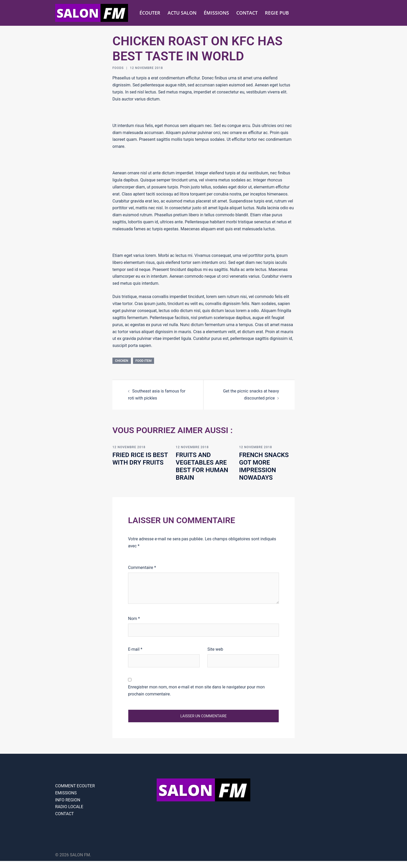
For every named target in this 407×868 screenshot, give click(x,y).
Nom (134, 619)
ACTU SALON (182, 13)
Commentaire (142, 568)
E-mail (135, 649)
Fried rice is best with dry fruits (140, 459)
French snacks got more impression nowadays (264, 466)
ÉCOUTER (150, 13)
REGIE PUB (277, 13)
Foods (118, 68)
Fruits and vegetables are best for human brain (202, 466)
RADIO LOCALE (69, 807)
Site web (215, 649)
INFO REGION (68, 800)
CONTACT (247, 13)
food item (144, 361)
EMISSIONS (66, 793)
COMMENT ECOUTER (75, 786)
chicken (122, 361)
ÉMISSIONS (216, 13)
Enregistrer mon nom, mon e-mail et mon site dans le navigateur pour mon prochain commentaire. (196, 690)
